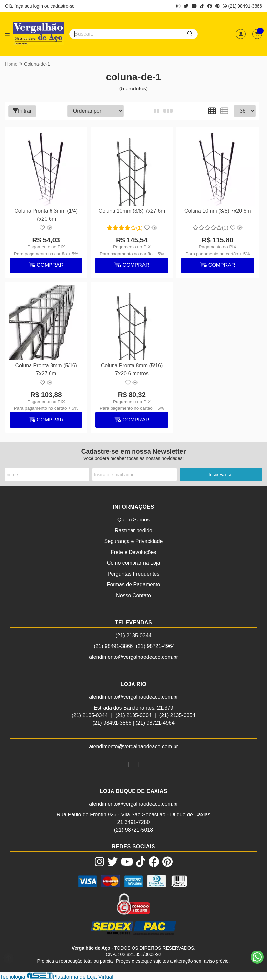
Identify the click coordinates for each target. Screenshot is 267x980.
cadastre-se (62, 6)
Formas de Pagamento (134, 585)
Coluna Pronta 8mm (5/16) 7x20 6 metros (132, 370)
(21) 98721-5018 (133, 830)
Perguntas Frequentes (133, 574)
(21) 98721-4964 (155, 646)
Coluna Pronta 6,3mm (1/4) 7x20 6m (46, 215)
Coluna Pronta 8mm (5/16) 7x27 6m (46, 370)
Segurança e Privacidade (134, 541)
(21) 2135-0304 (133, 715)
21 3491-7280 (134, 822)
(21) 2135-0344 (133, 635)
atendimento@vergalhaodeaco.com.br (133, 657)
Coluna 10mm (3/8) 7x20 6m (218, 211)
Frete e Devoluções (134, 552)
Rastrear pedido (133, 530)
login (39, 6)
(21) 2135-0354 (177, 715)
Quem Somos (133, 520)
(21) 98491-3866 (242, 6)
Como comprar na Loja (134, 563)
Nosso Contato (133, 595)
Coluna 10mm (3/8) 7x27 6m (132, 211)
